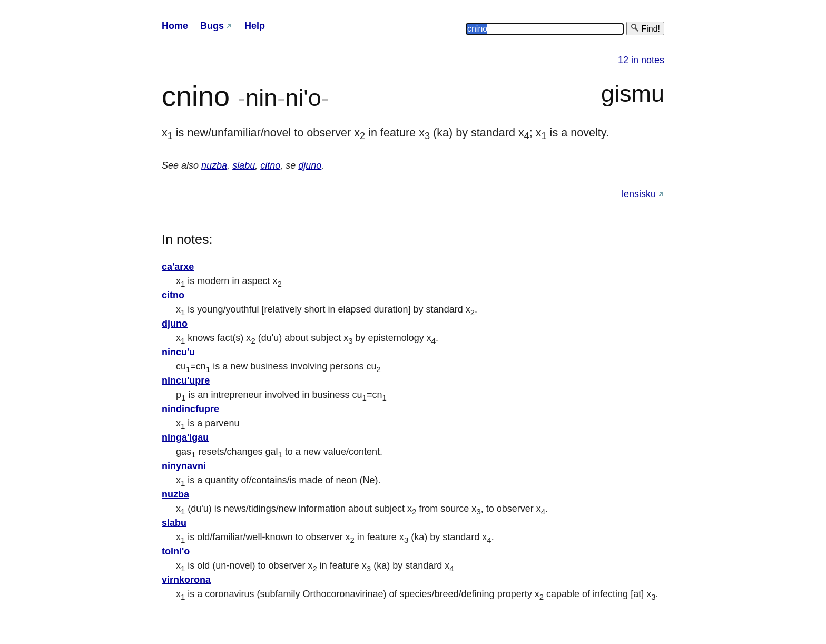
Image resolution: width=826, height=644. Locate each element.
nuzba (214, 165)
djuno (310, 165)
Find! (645, 28)
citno (270, 165)
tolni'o (176, 551)
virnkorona (186, 580)
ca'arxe (178, 267)
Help (255, 26)
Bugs (212, 26)
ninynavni (184, 466)
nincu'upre (186, 380)
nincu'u (178, 352)
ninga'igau (185, 437)
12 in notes (641, 60)
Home (175, 26)
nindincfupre (190, 409)
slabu (244, 165)
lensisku (639, 194)
